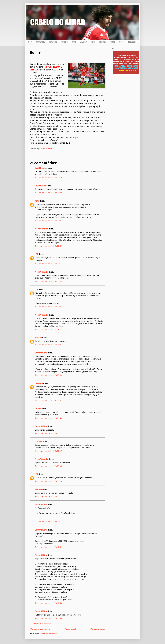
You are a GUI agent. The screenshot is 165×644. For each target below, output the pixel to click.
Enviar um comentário (42, 624)
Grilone (38, 409)
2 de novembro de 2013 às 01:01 (48, 401)
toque (75, 137)
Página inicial (70, 629)
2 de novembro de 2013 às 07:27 (48, 433)
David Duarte (40, 168)
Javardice (53, 42)
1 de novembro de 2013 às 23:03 (48, 307)
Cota (74, 42)
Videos (121, 42)
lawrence (39, 441)
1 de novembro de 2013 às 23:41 (48, 345)
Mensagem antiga (98, 629)
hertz (37, 201)
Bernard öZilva (41, 353)
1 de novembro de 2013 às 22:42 (48, 246)
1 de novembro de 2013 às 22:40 (48, 193)
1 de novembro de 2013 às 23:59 (48, 375)
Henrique (39, 383)
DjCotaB (83, 42)
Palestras (64, 42)
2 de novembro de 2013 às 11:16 (48, 481)
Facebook (132, 42)
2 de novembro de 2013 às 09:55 (48, 466)
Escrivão (38, 338)
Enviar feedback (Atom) (49, 633)
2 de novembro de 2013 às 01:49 (48, 418)
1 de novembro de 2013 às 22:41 (48, 221)
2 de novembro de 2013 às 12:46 (48, 603)
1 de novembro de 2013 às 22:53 (48, 264)
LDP (37, 254)
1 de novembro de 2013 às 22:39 (48, 178)
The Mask (39, 489)
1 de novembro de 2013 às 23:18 (48, 330)
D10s (30, 42)
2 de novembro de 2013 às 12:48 (48, 618)
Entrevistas (41, 42)
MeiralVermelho (42, 229)
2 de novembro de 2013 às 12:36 (48, 522)
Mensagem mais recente (40, 629)
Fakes (113, 42)
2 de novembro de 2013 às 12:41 (48, 547)
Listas (93, 42)
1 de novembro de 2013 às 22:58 (48, 281)
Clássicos (103, 42)
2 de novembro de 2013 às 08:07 (48, 451)
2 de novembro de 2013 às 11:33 (48, 496)
